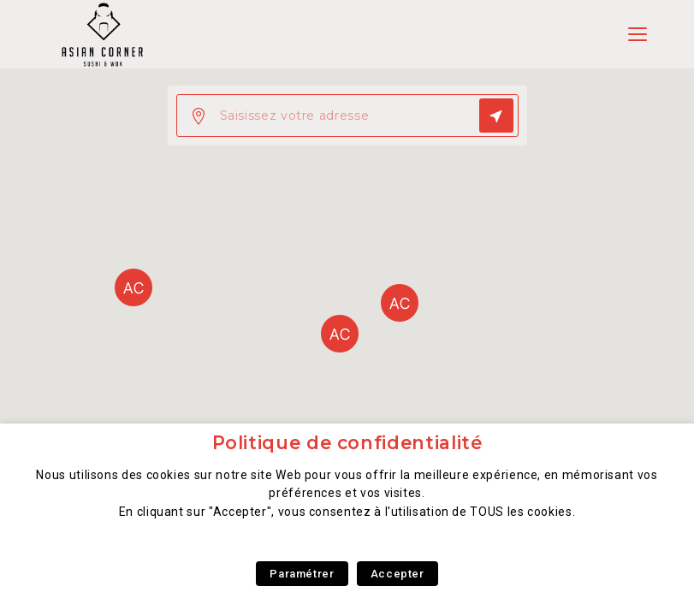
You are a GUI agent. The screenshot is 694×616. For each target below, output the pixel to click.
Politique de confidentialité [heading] (347, 443)
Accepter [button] (397, 574)
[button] (340, 334)
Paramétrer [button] (302, 574)
